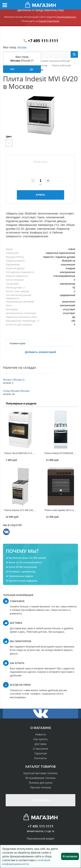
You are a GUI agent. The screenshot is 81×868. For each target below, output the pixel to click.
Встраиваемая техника (40, 778)
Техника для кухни (40, 783)
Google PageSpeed (49, 21)
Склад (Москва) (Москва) (16, 391)
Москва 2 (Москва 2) (14, 380)
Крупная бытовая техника (40, 773)
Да (32, 69)
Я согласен (70, 856)
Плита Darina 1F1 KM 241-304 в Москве (27, 510)
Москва (22, 47)
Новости (41, 734)
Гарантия (41, 753)
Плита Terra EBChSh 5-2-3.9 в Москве (26, 453)
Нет (12, 69)
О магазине (40, 749)
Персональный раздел (40, 839)
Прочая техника (41, 787)
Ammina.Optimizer (66, 17)
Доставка (41, 744)
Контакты (40, 758)
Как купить (41, 739)
